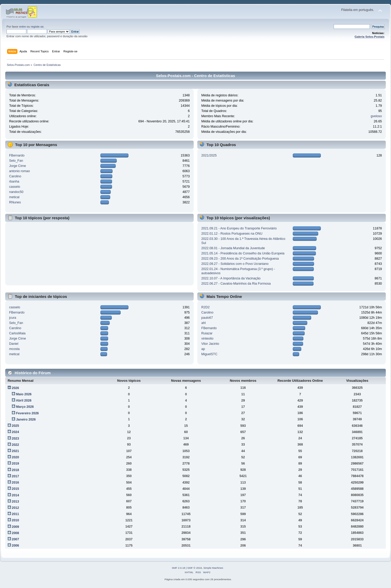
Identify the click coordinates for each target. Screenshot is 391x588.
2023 (15, 439)
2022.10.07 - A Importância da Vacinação (231, 278)
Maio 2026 (24, 394)
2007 (15, 539)
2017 (15, 476)
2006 (15, 546)
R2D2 (205, 307)
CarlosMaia (17, 333)
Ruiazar (207, 333)
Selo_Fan (16, 161)
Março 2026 (25, 407)
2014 (15, 495)
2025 (15, 426)
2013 (15, 502)
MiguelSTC (209, 354)
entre (23, 27)
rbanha (14, 182)
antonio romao (20, 171)
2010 (15, 520)
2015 (15, 489)
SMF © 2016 (195, 568)
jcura (13, 318)
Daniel (14, 344)
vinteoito (207, 339)
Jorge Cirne (17, 166)
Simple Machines (213, 568)
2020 (15, 457)
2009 (15, 527)
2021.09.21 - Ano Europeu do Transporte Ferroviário (239, 228)
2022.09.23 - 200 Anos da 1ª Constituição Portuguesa (240, 259)
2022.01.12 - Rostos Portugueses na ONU (232, 234)
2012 (15, 508)
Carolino (15, 176)
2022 (15, 445)
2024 (15, 432)
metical (14, 197)
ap (203, 349)
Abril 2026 (24, 401)
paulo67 (207, 318)
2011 (15, 514)
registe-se (37, 27)
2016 (15, 483)
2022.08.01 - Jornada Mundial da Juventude (233, 248)
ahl (203, 323)
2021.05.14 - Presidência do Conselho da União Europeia (243, 253)
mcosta (14, 349)
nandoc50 (16, 192)
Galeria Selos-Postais (369, 37)
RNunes (15, 202)
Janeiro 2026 (26, 420)
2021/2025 (209, 155)
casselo (15, 187)
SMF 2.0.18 (179, 568)
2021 (15, 451)
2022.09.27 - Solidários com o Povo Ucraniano (235, 264)
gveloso (376, 116)
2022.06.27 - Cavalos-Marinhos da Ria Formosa (236, 284)
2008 (15, 533)
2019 (15, 464)
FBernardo (17, 155)
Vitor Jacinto (210, 344)
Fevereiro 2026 (27, 413)
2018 (15, 470)
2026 (15, 388)
